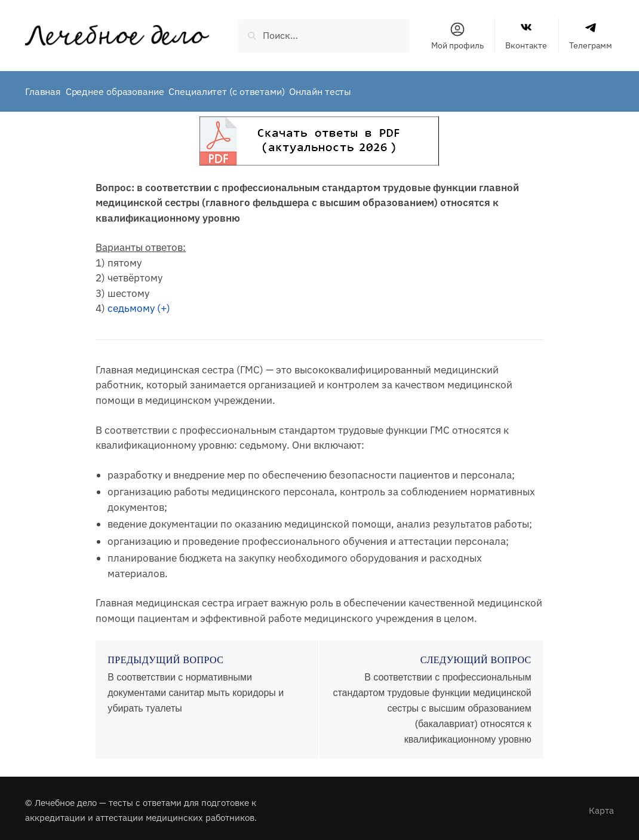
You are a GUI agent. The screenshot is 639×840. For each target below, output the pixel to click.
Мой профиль (457, 36)
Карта (601, 806)
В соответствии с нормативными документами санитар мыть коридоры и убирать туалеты (196, 689)
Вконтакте (526, 36)
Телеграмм (591, 36)
